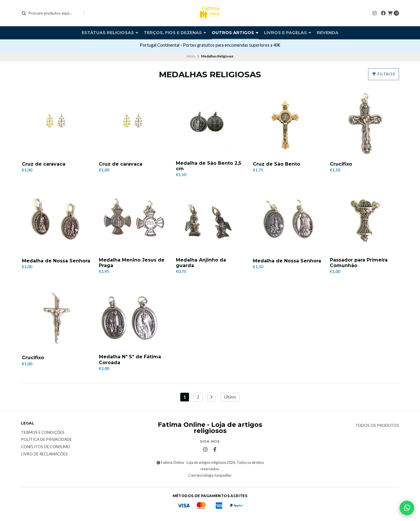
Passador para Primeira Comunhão (359, 263)
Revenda (328, 33)
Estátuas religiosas (110, 33)
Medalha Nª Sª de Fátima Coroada (130, 360)
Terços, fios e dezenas (175, 33)
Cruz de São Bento (276, 164)
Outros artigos (235, 33)
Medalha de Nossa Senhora (56, 261)
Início (191, 56)
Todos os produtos (377, 426)
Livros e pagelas (288, 33)
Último (230, 397)
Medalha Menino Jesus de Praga (132, 263)
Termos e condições (43, 433)
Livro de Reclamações (44, 454)
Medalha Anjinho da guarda (201, 263)
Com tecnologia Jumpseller (210, 475)
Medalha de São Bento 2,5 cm (209, 166)
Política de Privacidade (46, 440)
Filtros (384, 74)
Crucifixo (341, 164)
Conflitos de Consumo (46, 447)
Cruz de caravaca (44, 164)
